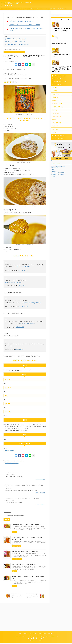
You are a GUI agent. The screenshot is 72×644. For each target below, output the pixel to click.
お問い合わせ (50, 635)
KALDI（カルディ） (14, 455)
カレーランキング (17, 9)
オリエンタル (56, 125)
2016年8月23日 (23, 300)
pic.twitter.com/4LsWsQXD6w (35, 276)
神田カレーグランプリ (58, 137)
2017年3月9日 (22, 280)
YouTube (53, 204)
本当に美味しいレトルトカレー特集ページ (19, 21)
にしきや (55, 119)
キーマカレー (13, 453)
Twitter (52, 197)
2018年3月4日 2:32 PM (9, 480)
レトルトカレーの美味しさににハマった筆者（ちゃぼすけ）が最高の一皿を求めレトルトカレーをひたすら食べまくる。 (36, 637)
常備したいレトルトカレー (6, 9)
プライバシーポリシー (23, 635)
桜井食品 (55, 160)
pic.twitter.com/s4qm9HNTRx (31, 296)
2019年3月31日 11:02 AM (9, 492)
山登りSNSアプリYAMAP (57, 202)
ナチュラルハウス (57, 145)
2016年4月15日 (19, 320)
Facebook (53, 199)
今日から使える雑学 (51, 9)
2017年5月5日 (23, 267)
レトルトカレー (39, 9)
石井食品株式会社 (57, 143)
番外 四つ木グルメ (62, 9)
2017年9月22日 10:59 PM (9, 467)
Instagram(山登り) (55, 195)
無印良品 (55, 122)
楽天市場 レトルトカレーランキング (13, 36)
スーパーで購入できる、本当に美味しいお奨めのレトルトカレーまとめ (26, 28)
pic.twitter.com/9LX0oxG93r (21, 263)
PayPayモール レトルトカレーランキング (15, 41)
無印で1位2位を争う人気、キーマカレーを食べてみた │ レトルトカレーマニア (22, 490)
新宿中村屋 (56, 128)
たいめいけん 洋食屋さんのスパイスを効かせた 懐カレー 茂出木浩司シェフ (61, 101)
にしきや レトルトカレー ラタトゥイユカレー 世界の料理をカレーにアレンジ (35, 536)
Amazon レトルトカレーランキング (13, 38)
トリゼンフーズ (57, 154)
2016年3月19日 (19, 342)
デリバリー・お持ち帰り (58, 62)
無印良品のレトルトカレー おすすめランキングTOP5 (22, 24)
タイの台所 (56, 157)
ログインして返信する (40, 471)
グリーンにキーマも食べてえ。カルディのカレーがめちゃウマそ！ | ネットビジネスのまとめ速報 (25, 478)
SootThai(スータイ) (57, 134)
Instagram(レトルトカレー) (57, 194)
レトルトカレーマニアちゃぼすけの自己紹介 (38, 635)
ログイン (17, 506)
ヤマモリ (55, 140)
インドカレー (7, 453)
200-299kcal (7, 455)
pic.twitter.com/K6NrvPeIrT (26, 317)
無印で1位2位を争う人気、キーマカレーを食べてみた (16, 465)
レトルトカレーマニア (8, 5)
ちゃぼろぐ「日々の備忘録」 (57, 200)
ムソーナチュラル (57, 151)
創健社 (55, 148)
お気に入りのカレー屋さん (28, 9)
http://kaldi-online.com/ (9, 443)
